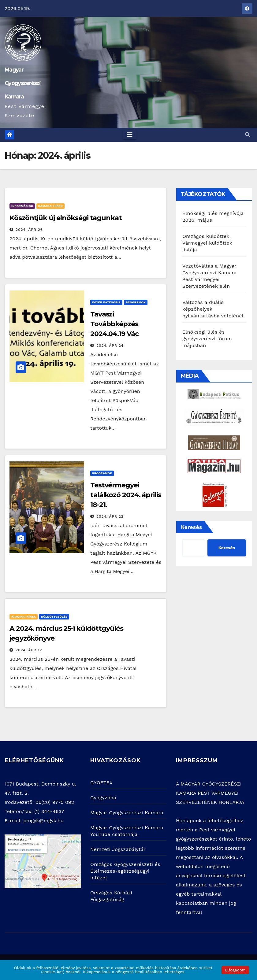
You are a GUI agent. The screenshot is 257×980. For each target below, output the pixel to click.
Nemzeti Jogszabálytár (118, 849)
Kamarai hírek (50, 206)
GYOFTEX (101, 783)
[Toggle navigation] (130, 135)
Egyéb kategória (106, 302)
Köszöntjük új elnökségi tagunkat (66, 218)
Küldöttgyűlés (54, 617)
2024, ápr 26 (29, 230)
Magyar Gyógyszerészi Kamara (22, 83)
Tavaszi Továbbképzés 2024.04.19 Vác (114, 324)
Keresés (191, 527)
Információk (22, 206)
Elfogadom (235, 970)
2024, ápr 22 (110, 516)
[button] (248, 135)
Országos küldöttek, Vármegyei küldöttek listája (207, 243)
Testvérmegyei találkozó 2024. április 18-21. (126, 495)
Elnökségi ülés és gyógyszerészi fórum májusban (207, 339)
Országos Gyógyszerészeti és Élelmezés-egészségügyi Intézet (125, 871)
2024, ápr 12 (29, 650)
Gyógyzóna (103, 798)
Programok (136, 302)
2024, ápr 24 (110, 346)
